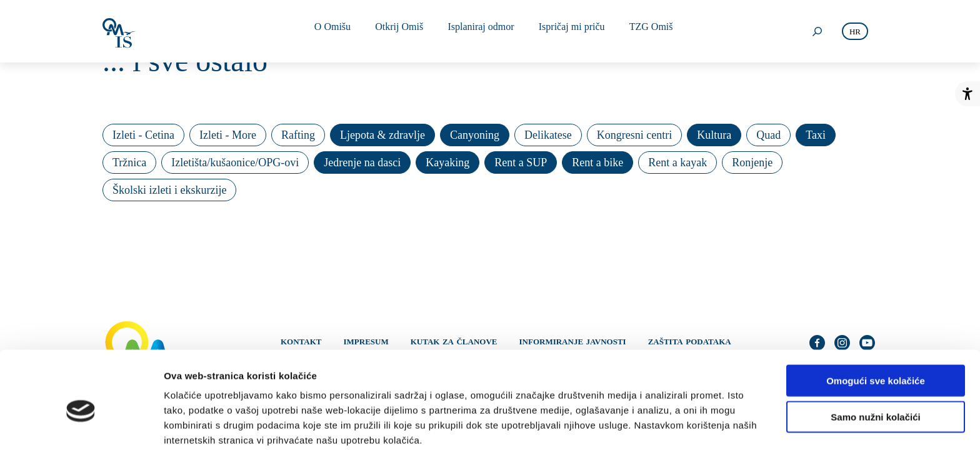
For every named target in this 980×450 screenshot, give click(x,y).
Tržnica (129, 162)
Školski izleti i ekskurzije (169, 190)
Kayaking (447, 162)
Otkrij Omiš (399, 31)
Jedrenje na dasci (362, 162)
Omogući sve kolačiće (876, 325)
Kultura (714, 135)
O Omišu (336, 31)
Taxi (816, 135)
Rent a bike (597, 162)
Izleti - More (228, 135)
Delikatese (548, 135)
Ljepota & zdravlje (382, 135)
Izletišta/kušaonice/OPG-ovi (235, 162)
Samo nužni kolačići (875, 362)
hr (855, 32)
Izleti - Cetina (143, 135)
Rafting (298, 135)
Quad (768, 135)
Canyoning (475, 135)
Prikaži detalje (647, 425)
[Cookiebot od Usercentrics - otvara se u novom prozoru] (81, 426)
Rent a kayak (677, 162)
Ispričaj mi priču (565, 31)
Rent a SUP (521, 162)
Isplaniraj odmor (477, 31)
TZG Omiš (641, 31)
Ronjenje (752, 162)
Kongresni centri (634, 135)
